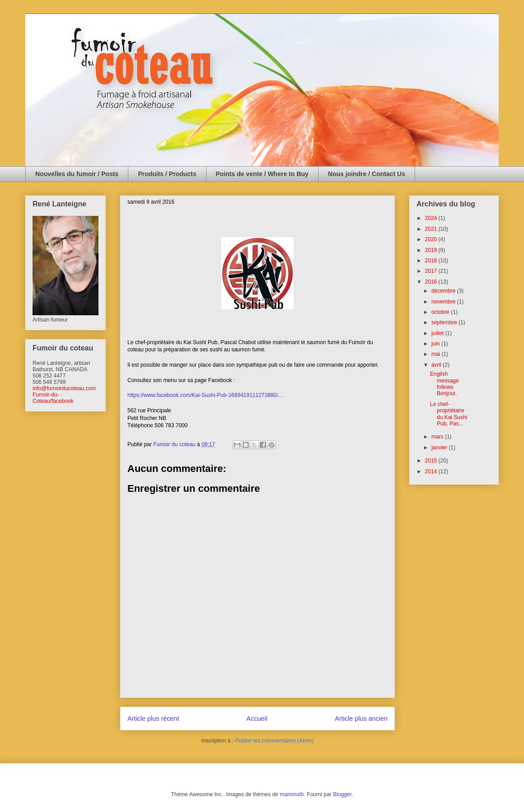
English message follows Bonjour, (445, 384)
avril (437, 365)
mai (437, 354)
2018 (432, 261)
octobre (441, 312)
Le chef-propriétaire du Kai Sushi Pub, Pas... (449, 414)
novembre (444, 302)
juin (436, 344)
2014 (432, 471)
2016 (432, 282)
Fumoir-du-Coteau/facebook (53, 398)
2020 (432, 239)
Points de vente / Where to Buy (262, 174)
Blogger (342, 794)
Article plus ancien (361, 719)
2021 (432, 229)
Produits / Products (167, 174)
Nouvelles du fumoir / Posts (77, 174)
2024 (432, 218)
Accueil (257, 719)
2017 (432, 271)
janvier (440, 448)
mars (438, 437)
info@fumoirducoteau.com (64, 388)
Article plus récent (153, 719)
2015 (432, 461)
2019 (432, 250)
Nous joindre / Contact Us (367, 174)
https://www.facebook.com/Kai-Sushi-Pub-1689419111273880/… (206, 395)
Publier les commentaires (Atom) (274, 741)
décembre (444, 291)
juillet (438, 333)
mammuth (292, 794)
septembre (445, 322)
